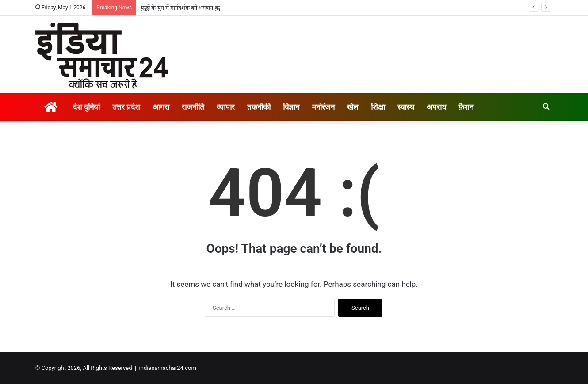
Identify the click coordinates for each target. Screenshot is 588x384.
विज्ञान (291, 107)
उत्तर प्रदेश (126, 107)
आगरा (161, 107)
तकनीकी (259, 107)
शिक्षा (378, 107)
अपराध (436, 107)
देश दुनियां (86, 107)
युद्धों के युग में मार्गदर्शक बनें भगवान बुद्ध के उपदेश (192, 8)
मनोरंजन (323, 107)
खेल (353, 107)
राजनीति (193, 107)
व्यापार (226, 107)
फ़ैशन (466, 107)
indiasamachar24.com (168, 368)
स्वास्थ (406, 107)
